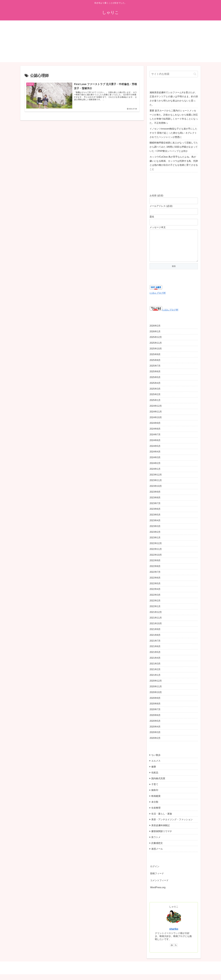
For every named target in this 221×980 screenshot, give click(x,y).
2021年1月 (155, 681)
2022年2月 (155, 606)
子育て (155, 790)
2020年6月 (155, 721)
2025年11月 (156, 349)
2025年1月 (155, 406)
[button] (195, 74)
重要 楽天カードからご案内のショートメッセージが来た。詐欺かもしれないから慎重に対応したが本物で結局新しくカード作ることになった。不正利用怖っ (174, 117)
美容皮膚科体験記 (161, 831)
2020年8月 (155, 709)
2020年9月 (155, 704)
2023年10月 (156, 492)
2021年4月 (155, 664)
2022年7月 (155, 578)
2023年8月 (155, 503)
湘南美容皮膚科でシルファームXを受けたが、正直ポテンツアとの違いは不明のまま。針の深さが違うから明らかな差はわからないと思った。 (174, 99)
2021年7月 (155, 646)
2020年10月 (156, 698)
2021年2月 (155, 675)
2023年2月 (155, 538)
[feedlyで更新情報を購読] (172, 951)
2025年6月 (155, 377)
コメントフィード (159, 886)
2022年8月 (155, 572)
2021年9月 (155, 635)
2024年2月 (155, 469)
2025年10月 (156, 354)
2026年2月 (155, 331)
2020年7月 (155, 715)
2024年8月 (155, 435)
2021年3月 (155, 669)
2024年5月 (155, 452)
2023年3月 (155, 532)
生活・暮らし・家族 (162, 819)
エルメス (156, 767)
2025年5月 (155, 383)
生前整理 (156, 814)
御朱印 (155, 796)
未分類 (155, 808)
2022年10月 (156, 561)
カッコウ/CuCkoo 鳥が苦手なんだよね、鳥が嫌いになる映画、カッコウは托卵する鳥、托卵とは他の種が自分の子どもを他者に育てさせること (174, 163)
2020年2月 (155, 744)
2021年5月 (155, 658)
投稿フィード (157, 879)
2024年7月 (155, 440)
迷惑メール (157, 855)
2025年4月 (155, 389)
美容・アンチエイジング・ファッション (172, 825)
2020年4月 (155, 732)
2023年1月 (155, 543)
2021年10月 (156, 629)
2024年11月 (156, 417)
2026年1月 (155, 337)
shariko (174, 935)
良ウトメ (156, 843)
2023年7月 (155, 509)
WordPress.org (158, 893)
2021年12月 (156, 618)
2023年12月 (156, 480)
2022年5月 (155, 589)
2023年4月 (155, 526)
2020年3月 (155, 738)
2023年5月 (155, 520)
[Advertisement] (110, 42)
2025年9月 (155, 360)
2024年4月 (155, 457)
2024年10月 (156, 423)
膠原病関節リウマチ (162, 837)
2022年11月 (156, 555)
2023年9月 (155, 498)
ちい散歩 (156, 761)
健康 (154, 772)
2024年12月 (156, 412)
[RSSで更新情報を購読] (176, 951)
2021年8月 (155, 641)
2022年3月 (155, 601)
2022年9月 (155, 566)
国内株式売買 (158, 784)
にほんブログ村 (158, 299)
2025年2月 (155, 400)
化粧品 (155, 778)
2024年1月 (155, 475)
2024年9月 (155, 429)
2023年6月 (155, 515)
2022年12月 (156, 549)
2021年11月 (156, 623)
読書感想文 (157, 849)
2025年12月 (156, 343)
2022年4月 (155, 595)
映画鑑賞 (156, 802)
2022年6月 (155, 583)
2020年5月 (155, 727)
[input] (174, 74)
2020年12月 (156, 687)
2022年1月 (155, 612)
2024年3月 (155, 463)
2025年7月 (155, 371)
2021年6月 (155, 652)
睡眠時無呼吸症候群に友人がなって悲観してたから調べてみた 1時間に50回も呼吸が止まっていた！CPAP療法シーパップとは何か (174, 147)
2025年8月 (155, 366)
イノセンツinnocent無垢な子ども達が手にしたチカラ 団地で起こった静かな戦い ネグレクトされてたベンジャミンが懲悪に (174, 133)
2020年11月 (156, 692)
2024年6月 (155, 446)
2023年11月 (156, 486)
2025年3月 (155, 395)
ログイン (155, 872)
